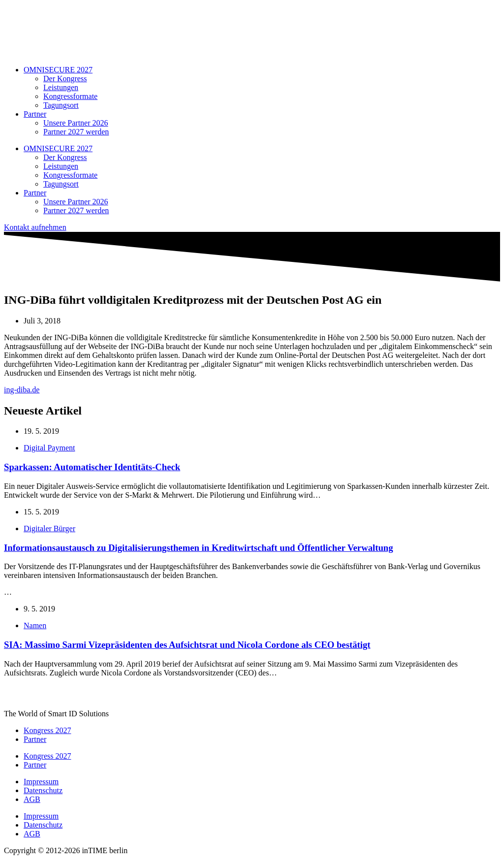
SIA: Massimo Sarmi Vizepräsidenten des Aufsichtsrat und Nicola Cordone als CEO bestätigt (187, 645)
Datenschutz (43, 790)
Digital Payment (49, 448)
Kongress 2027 (47, 730)
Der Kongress (65, 79)
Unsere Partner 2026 (76, 123)
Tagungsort (61, 105)
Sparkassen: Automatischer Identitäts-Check (92, 467)
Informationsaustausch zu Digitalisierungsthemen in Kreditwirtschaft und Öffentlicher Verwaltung (199, 548)
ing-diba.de (22, 390)
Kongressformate (70, 96)
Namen (35, 625)
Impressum (41, 782)
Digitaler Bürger (49, 528)
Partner (35, 114)
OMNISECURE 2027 (58, 70)
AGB (32, 799)
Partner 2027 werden (76, 132)
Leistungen (61, 87)
